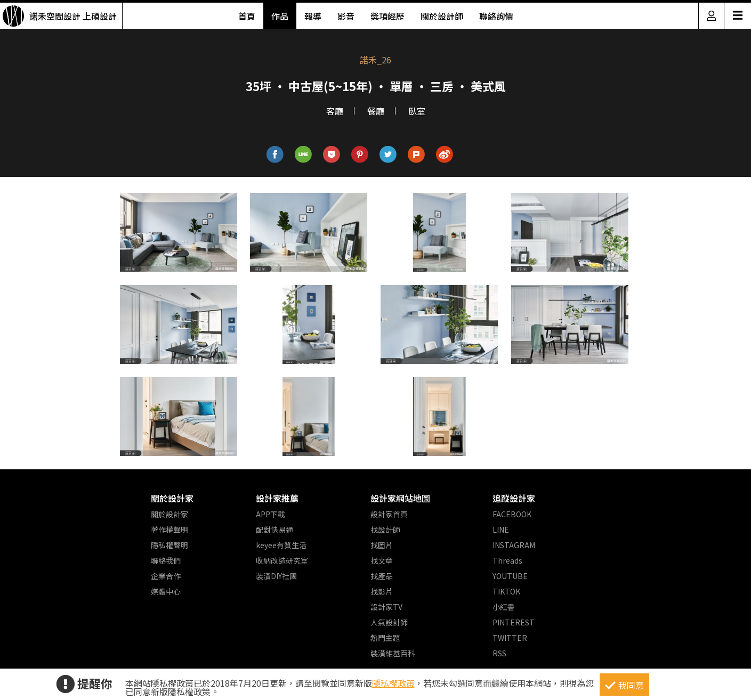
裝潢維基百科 (393, 653)
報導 (313, 16)
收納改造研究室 (282, 560)
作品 (280, 16)
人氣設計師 (389, 622)
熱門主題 (385, 638)
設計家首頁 (389, 514)
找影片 (382, 591)
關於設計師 (442, 16)
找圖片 (382, 545)
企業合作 (166, 576)
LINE (501, 530)
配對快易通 (274, 530)
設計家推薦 (277, 498)
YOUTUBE (510, 576)
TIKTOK (506, 591)
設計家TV (386, 607)
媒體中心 (166, 591)
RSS (499, 653)
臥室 (417, 111)
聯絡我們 (166, 560)
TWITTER (510, 638)
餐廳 (376, 111)
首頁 (247, 16)
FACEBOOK (512, 514)
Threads (507, 560)
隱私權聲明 (169, 545)
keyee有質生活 (281, 545)
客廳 (335, 111)
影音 (346, 16)
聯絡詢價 (496, 16)
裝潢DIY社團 (276, 576)
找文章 (382, 560)
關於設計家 (172, 498)
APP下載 (270, 514)
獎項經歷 (387, 16)
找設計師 (385, 530)
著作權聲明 (169, 530)
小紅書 (504, 607)
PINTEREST (514, 622)
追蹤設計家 (514, 498)
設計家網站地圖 (400, 498)
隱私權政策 (393, 683)
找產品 (382, 576)
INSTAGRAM (514, 545)
